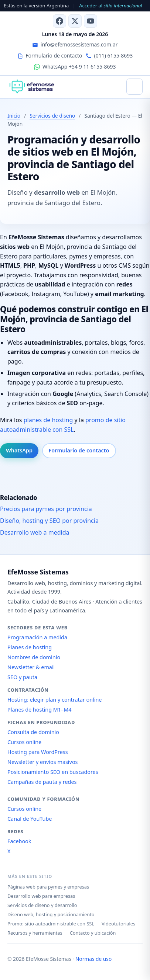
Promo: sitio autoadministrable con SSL (51, 924)
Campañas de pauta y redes (42, 782)
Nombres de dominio (34, 657)
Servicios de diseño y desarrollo (42, 905)
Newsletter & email (31, 667)
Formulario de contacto (79, 450)
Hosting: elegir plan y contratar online (54, 700)
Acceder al (110, 6)
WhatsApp (19, 450)
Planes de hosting (30, 647)
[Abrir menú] (134, 87)
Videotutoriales (118, 924)
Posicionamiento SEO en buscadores (53, 772)
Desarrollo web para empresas (41, 896)
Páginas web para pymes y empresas (48, 887)
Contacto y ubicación (93, 933)
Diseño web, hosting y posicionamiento (51, 914)
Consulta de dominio (33, 732)
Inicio (14, 116)
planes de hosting (48, 420)
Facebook (19, 841)
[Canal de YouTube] (91, 21)
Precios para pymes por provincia (46, 509)
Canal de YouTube (30, 819)
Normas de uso (93, 959)
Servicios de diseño (52, 116)
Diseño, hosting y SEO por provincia (49, 521)
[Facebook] (59, 21)
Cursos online (24, 742)
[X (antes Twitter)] (75, 21)
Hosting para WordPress (38, 752)
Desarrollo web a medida (35, 532)
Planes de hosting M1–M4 (40, 710)
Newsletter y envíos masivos (43, 762)
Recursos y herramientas (35, 933)
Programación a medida (37, 637)
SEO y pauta (22, 677)
